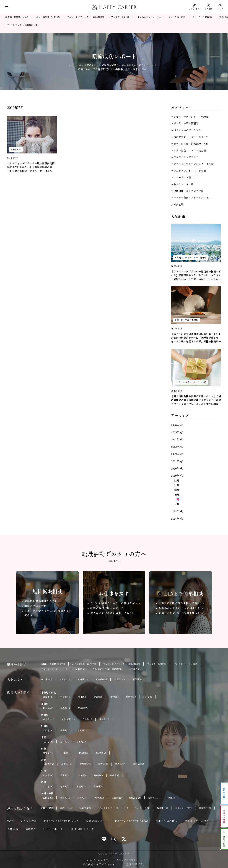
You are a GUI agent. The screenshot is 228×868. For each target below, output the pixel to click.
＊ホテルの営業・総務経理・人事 (190, 144)
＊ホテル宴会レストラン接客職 (188, 150)
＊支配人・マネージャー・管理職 (190, 117)
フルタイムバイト (109, 808)
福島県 (131, 697)
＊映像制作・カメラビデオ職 (187, 191)
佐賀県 (117, 798)
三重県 (66, 753)
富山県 (81, 742)
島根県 (115, 775)
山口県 (82, 775)
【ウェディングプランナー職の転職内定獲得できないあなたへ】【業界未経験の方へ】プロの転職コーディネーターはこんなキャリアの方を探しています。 (31, 167)
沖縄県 (170, 798)
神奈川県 (68, 719)
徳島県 (65, 786)
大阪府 (65, 679)
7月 (177, 499)
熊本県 (65, 798)
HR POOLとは (53, 829)
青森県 (98, 697)
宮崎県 (153, 798)
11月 (177, 485)
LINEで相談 (224, 839)
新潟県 (82, 730)
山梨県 (48, 730)
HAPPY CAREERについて (62, 821)
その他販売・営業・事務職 (107, 669)
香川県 (48, 786)
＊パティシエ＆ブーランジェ (187, 130)
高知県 (98, 786)
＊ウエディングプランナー (186, 157)
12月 (177, 480)
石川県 (48, 742)
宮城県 (65, 697)
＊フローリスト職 (181, 177)
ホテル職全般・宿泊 (48, 17)
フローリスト (177, 17)
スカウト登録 (29, 821)
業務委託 (205, 808)
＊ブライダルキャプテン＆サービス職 (192, 164)
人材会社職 (177, 204)
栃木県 (48, 708)
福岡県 (137, 679)
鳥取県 (98, 775)
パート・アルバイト (138, 808)
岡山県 (65, 775)
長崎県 (82, 798)
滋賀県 (103, 764)
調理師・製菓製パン (17, 17)
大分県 (99, 798)
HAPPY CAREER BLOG (132, 821)
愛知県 (83, 679)
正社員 (47, 808)
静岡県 (101, 753)
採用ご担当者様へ (166, 821)
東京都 (46, 679)
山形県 (147, 697)
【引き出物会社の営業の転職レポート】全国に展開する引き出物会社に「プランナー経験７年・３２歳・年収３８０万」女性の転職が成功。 (196, 400)
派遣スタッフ (183, 808)
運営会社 (31, 829)
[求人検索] (208, 7)
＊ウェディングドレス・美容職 (188, 171)
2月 (177, 504)
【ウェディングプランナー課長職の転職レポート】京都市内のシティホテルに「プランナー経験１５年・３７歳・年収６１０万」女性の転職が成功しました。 (196, 275)
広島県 (48, 775)
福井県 (65, 742)
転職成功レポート (97, 821)
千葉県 (87, 719)
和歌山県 (138, 764)
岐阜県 (84, 753)
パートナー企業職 (202, 17)
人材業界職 (136, 669)
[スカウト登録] (194, 7)
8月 (177, 495)
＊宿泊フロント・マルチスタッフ (190, 137)
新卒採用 (85, 808)
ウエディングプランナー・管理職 (85, 17)
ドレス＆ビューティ (149, 17)
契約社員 (66, 808)
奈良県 (120, 764)
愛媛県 (81, 786)
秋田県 (82, 697)
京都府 (120, 679)
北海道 (48, 697)
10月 (177, 490)
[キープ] (220, 7)
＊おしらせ (16, 149)
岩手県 (114, 697)
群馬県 (65, 708)
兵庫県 (101, 679)
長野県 (65, 730)
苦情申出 (13, 829)
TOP (10, 821)
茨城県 (83, 708)
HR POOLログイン (82, 829)
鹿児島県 (135, 798)
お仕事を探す (224, 794)
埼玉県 (104, 719)
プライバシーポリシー (198, 821)
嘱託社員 (162, 808)
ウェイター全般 (121, 17)
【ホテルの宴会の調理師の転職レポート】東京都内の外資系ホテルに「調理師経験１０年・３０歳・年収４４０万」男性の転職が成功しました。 (196, 338)
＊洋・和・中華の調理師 (185, 123)
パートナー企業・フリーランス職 (190, 198)
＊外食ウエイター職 (182, 184)
